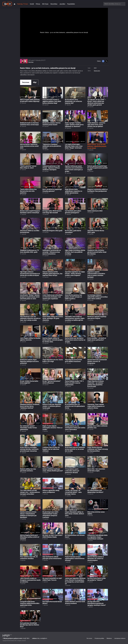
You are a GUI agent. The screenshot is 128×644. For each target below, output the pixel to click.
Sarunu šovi (97, 71)
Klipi (35, 82)
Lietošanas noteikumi (120, 638)
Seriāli (32, 4)
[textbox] (114, 4)
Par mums (89, 638)
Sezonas (26, 82)
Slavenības (54, 4)
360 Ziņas (45, 4)
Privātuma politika (99, 638)
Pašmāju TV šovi (23, 4)
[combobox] (114, 4)
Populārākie (71, 4)
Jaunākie (62, 4)
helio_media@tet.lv (40, 638)
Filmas (38, 4)
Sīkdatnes (109, 638)
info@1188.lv (16, 638)
